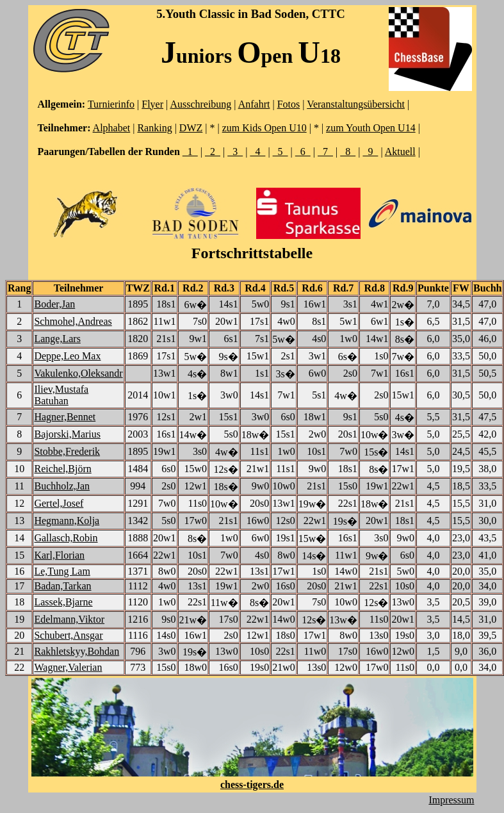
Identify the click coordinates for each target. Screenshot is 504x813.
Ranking (154, 128)
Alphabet (112, 128)
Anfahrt (254, 104)
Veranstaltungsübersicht (356, 104)
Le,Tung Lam (62, 571)
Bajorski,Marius (67, 434)
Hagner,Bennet (65, 417)
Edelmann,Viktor (69, 619)
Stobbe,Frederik (67, 451)
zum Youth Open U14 (371, 128)
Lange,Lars (57, 339)
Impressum (451, 800)
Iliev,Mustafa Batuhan (61, 395)
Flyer (152, 104)
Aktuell (400, 152)
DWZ (191, 128)
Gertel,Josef (59, 503)
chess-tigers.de (252, 784)
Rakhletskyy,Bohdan (77, 651)
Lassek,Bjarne (63, 602)
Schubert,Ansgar (68, 635)
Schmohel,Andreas (73, 321)
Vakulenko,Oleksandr (78, 373)
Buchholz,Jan (62, 486)
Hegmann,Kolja (67, 521)
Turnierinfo (111, 104)
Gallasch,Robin (66, 538)
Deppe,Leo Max (67, 356)
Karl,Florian (59, 555)
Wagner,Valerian (68, 667)
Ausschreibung (200, 104)
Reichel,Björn (62, 469)
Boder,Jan (54, 304)
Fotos (289, 104)
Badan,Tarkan (62, 586)
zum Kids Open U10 (264, 128)
